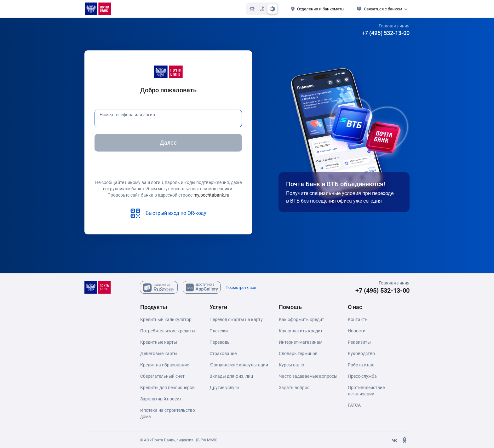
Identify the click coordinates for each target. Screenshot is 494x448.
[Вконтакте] (394, 440)
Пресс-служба (362, 376)
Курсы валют (293, 365)
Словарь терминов (298, 353)
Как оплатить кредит (301, 331)
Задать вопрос (294, 388)
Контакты (358, 319)
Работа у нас (361, 365)
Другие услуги (224, 388)
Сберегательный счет (162, 376)
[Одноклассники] (405, 440)
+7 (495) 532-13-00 (386, 33)
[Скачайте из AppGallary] (202, 287)
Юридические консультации (239, 365)
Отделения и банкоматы (321, 9)
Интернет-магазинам (301, 342)
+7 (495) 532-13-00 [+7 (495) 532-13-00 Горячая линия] (382, 290)
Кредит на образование (165, 365)
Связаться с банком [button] (383, 9)
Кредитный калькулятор (166, 319)
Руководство (361, 353)
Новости (357, 331)
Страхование (223, 353)
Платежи (219, 331)
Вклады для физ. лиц (231, 376)
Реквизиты (359, 342)
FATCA (354, 405)
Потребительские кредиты (168, 331)
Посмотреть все (241, 287)
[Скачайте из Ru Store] (159, 287)
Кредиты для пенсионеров (167, 388)
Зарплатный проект (161, 399)
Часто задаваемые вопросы (308, 376)
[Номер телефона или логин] (168, 118)
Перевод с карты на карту (236, 319)
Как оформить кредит (302, 319)
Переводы (220, 342)
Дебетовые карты (159, 353)
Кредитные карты (159, 342)
